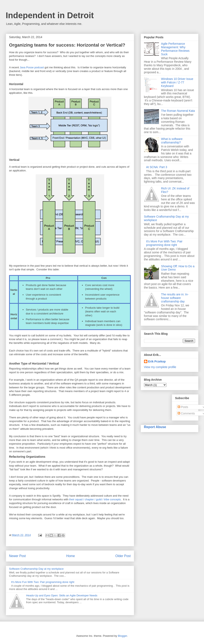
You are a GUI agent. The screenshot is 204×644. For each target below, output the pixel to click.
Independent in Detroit (50, 15)
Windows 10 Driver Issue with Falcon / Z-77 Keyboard (177, 82)
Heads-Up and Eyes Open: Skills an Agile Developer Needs (62, 595)
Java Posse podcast (32, 67)
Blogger (122, 636)
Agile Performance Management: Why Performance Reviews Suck (175, 49)
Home (71, 556)
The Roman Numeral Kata (178, 111)
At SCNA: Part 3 (157, 167)
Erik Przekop (157, 361)
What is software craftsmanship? (172, 141)
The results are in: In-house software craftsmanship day (175, 298)
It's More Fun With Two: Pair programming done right (43, 582)
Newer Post (18, 556)
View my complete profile (160, 367)
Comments (186, 413)
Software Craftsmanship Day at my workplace (36, 569)
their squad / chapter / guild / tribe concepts (95, 499)
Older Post (123, 556)
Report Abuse (155, 427)
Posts (183, 407)
